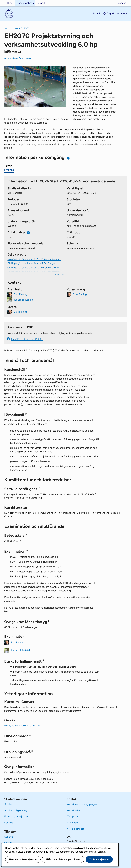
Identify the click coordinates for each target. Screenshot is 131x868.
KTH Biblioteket (75, 829)
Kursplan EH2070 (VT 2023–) (27, 339)
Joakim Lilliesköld (23, 300)
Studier (8, 804)
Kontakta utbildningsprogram (83, 804)
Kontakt (9, 823)
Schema (9, 837)
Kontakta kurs (74, 810)
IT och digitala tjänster (16, 816)
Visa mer (60, 274)
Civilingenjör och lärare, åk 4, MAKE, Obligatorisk (34, 259)
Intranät (41, 3)
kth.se (9, 3)
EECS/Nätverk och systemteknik (22, 726)
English (111, 13)
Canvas (8, 843)
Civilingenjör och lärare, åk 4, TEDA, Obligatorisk (34, 272)
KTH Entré (72, 823)
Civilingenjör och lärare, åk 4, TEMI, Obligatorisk (33, 268)
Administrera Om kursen (17, 58)
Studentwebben (25, 3)
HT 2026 (9, 170)
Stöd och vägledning (16, 810)
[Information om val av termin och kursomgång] (68, 158)
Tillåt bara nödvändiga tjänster (63, 859)
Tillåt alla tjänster (99, 859)
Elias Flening (20, 294)
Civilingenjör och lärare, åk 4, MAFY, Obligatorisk (34, 263)
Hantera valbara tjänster (23, 859)
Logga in (121, 3)
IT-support (72, 816)
